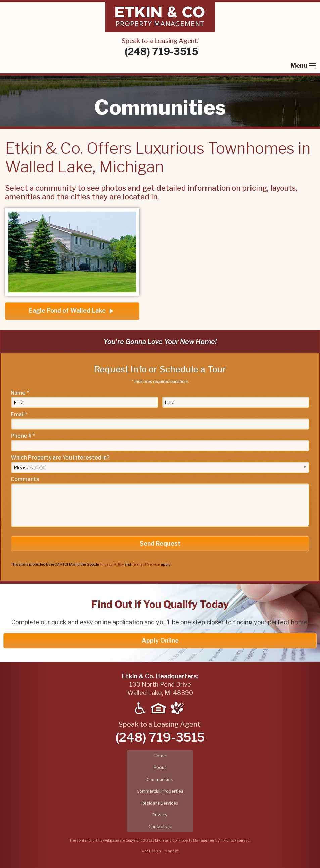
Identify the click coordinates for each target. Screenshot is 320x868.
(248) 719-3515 (162, 52)
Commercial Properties (160, 791)
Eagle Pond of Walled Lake (72, 311)
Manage (172, 851)
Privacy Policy (112, 564)
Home (160, 756)
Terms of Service (146, 564)
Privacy (160, 815)
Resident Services (160, 803)
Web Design (151, 851)
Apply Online (160, 641)
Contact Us (160, 826)
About (160, 767)
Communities (160, 779)
